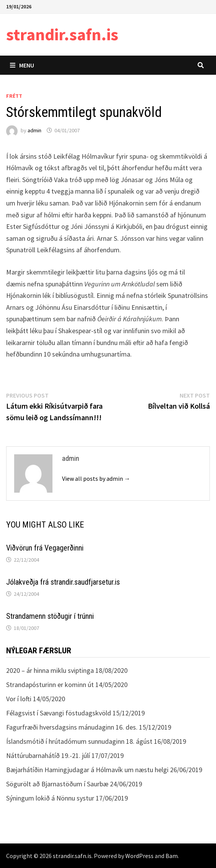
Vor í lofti (19, 699)
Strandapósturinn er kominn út (50, 685)
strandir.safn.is (62, 34)
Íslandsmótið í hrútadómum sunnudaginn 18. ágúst (79, 741)
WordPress (139, 856)
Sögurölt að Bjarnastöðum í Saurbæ (57, 784)
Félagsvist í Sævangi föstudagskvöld (59, 713)
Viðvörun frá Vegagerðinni (45, 548)
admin (34, 130)
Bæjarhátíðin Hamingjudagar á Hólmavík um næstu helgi (87, 770)
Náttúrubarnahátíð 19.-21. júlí (48, 755)
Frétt (14, 96)
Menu (22, 65)
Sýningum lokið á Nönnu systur (50, 798)
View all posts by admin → (96, 478)
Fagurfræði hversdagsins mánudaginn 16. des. (72, 727)
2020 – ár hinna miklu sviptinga (50, 670)
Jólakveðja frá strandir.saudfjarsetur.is (63, 582)
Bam (172, 856)
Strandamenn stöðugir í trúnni (50, 616)
